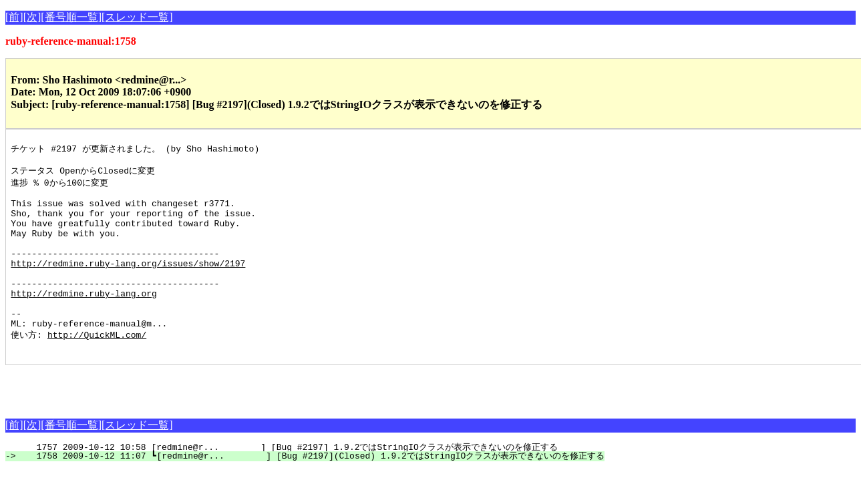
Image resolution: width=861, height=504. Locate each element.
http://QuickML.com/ (97, 367)
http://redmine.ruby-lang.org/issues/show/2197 (128, 283)
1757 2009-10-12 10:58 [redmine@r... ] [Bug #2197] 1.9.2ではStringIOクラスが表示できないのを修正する (289, 482)
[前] (14, 17)
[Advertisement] (162, 420)
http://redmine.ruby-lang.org (83, 319)
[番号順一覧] (71, 17)
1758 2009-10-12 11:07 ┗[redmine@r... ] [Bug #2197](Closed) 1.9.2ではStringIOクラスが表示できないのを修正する (313, 491)
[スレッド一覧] (137, 17)
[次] (32, 17)
